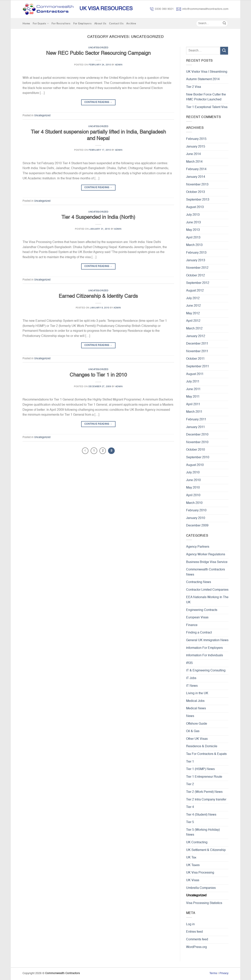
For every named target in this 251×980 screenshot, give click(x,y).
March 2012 (194, 329)
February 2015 (196, 139)
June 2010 (193, 480)
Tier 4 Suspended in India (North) (98, 217)
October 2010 (196, 450)
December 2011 (197, 344)
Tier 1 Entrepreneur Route (204, 777)
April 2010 (193, 495)
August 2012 (195, 291)
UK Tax (191, 858)
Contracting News (199, 582)
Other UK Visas (197, 739)
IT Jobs (191, 678)
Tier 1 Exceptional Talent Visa (207, 107)
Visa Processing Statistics (204, 903)
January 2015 (196, 147)
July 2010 (193, 473)
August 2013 (195, 207)
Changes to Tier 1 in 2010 (98, 375)
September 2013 (198, 200)
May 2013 (193, 230)
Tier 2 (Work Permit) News (204, 792)
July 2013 (193, 215)
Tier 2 (190, 784)
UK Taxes (193, 865)
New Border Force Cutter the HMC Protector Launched (206, 97)
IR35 (189, 663)
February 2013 (196, 253)
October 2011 (195, 359)
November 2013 (197, 185)
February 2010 (196, 511)
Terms (213, 973)
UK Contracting (197, 842)
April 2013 (193, 238)
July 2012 (193, 298)
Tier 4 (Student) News (201, 815)
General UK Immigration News (207, 640)
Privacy (224, 973)
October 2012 (196, 276)
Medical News (196, 709)
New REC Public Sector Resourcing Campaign (98, 53)
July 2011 (193, 382)
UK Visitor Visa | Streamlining (207, 72)
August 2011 (195, 374)
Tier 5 (190, 822)
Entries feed (194, 932)
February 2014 (196, 169)
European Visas (197, 618)
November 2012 (197, 268)
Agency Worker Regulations (206, 555)
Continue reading (98, 102)
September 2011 (198, 367)
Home (26, 23)
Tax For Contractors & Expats (206, 754)
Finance (192, 625)
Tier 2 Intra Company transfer (206, 800)
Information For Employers (204, 648)
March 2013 (194, 245)
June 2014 (193, 154)
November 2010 (197, 442)
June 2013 (193, 223)
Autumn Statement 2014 (203, 79)
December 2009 (197, 526)
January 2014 (196, 177)
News (190, 716)
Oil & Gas (193, 731)
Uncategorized (98, 48)
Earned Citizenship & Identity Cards (98, 296)
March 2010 (194, 503)
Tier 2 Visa (194, 87)
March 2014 (194, 162)
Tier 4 (190, 807)
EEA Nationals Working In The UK (207, 600)
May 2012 (193, 314)
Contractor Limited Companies (207, 590)
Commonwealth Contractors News (206, 572)
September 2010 (198, 457)
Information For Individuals (205, 655)
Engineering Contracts (202, 610)
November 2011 (197, 351)
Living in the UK (197, 693)
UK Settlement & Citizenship (206, 850)
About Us (100, 23)
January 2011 (196, 427)
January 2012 (196, 336)
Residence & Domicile (202, 746)
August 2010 (195, 465)
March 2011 (194, 412)
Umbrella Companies (201, 888)
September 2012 (198, 283)
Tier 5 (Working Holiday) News (203, 832)
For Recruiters (61, 23)
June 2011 (193, 389)
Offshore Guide (197, 724)
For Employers (82, 23)
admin (119, 65)
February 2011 (196, 420)
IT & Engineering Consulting (206, 671)
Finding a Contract (199, 633)
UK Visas (193, 880)
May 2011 (193, 397)
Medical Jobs (195, 701)
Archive (131, 23)
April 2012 (193, 321)
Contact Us (116, 23)
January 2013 (196, 260)
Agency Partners (198, 547)
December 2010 (197, 435)
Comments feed (197, 940)
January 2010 (196, 518)
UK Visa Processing (200, 873)
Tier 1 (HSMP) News (200, 769)
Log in (190, 924)
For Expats (41, 23)
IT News (192, 686)
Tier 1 (190, 762)
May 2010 (193, 488)
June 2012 (193, 306)
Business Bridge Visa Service (207, 562)
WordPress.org (196, 947)
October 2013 (196, 192)
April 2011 (193, 404)
